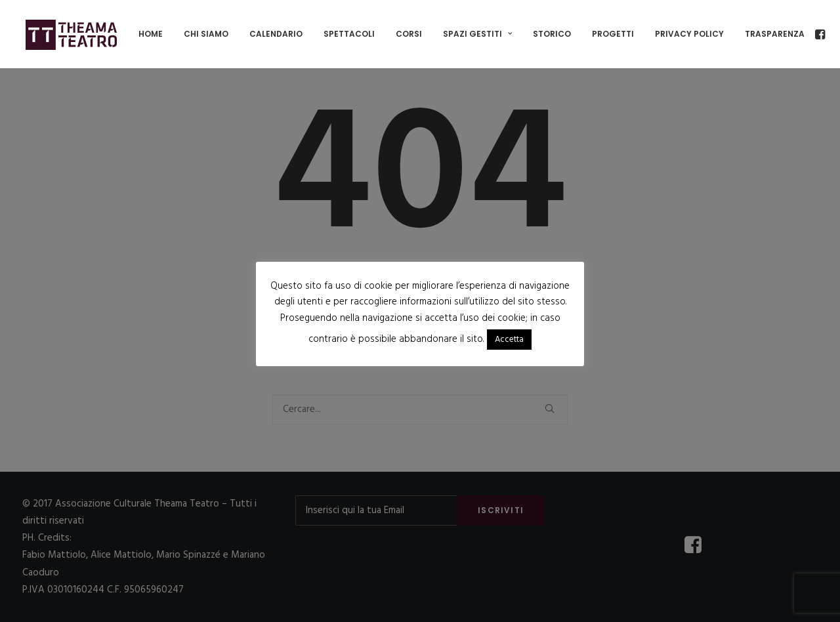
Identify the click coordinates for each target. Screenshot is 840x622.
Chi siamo (206, 34)
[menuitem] (151, 34)
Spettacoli (349, 34)
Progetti (613, 34)
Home (151, 34)
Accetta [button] (509, 340)
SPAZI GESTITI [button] (477, 34)
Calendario (276, 34)
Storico (552, 34)
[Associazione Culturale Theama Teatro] (72, 34)
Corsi (409, 34)
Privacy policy (689, 34)
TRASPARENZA (775, 34)
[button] (819, 34)
